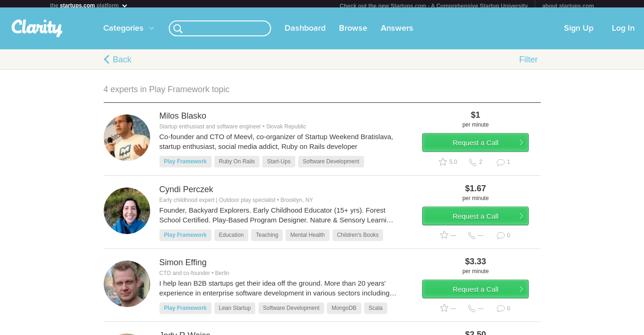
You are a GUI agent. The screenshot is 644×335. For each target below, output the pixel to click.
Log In (623, 32)
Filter (529, 63)
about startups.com (568, 6)
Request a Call (486, 151)
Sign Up (579, 32)
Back (122, 63)
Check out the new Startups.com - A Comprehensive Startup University (434, 6)
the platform (89, 5)
